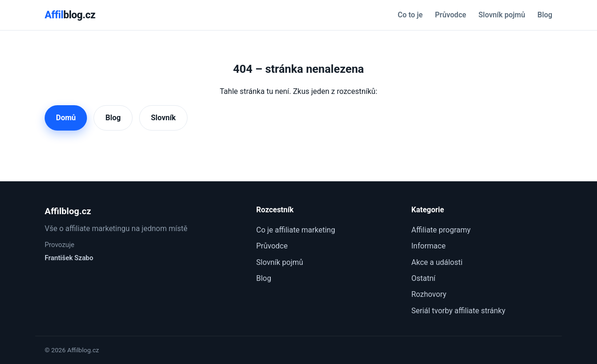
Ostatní (423, 278)
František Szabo (69, 258)
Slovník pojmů (502, 15)
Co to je (410, 15)
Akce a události (437, 262)
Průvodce (450, 15)
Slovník (163, 118)
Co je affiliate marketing (296, 230)
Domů (66, 118)
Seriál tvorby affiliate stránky (458, 311)
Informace (428, 246)
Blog (545, 15)
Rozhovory (429, 294)
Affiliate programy (441, 230)
